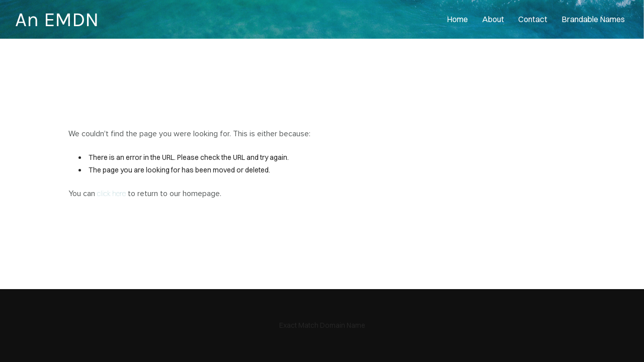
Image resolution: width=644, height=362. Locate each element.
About (493, 19)
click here (111, 194)
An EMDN (57, 19)
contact (533, 19)
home (457, 19)
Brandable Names (593, 19)
